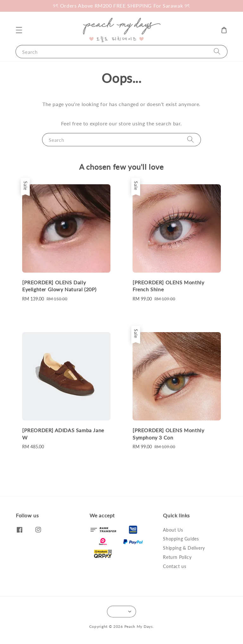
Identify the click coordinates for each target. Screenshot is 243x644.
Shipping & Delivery (184, 548)
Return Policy (177, 557)
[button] (19, 30)
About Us (173, 530)
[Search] (217, 51)
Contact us (174, 566)
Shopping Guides (181, 539)
